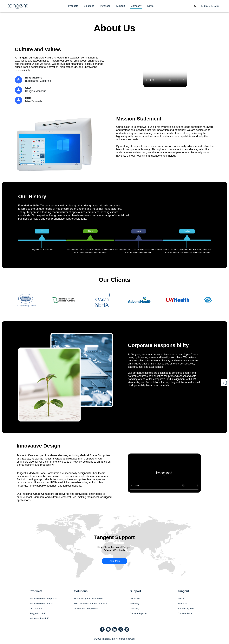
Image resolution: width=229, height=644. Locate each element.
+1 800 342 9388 (210, 6)
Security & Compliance (86, 609)
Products (73, 6)
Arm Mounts (36, 609)
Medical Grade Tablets (41, 604)
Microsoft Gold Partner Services (91, 604)
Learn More (114, 561)
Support (121, 6)
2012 (139, 231)
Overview (135, 599)
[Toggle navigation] (195, 6)
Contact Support (138, 614)
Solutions (89, 6)
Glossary (134, 609)
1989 (42, 231)
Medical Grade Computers (43, 599)
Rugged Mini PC (38, 614)
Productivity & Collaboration (89, 599)
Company (136, 6)
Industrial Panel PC (40, 618)
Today (187, 231)
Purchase (105, 6)
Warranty (135, 604)
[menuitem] (73, 6)
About (181, 599)
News (151, 6)
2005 (90, 231)
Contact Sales (185, 614)
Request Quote (186, 609)
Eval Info (182, 604)
